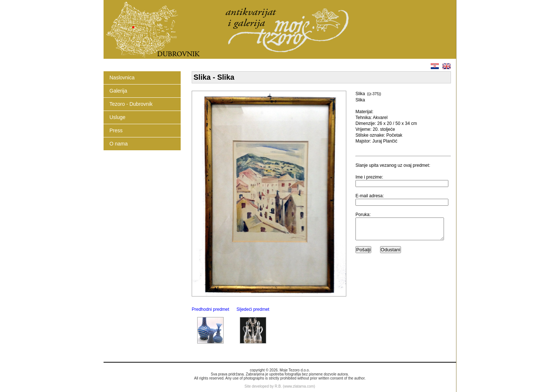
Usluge (118, 117)
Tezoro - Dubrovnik (131, 104)
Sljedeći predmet (253, 309)
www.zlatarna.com (299, 386)
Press (116, 130)
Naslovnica (122, 78)
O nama (119, 144)
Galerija (118, 91)
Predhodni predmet (210, 309)
